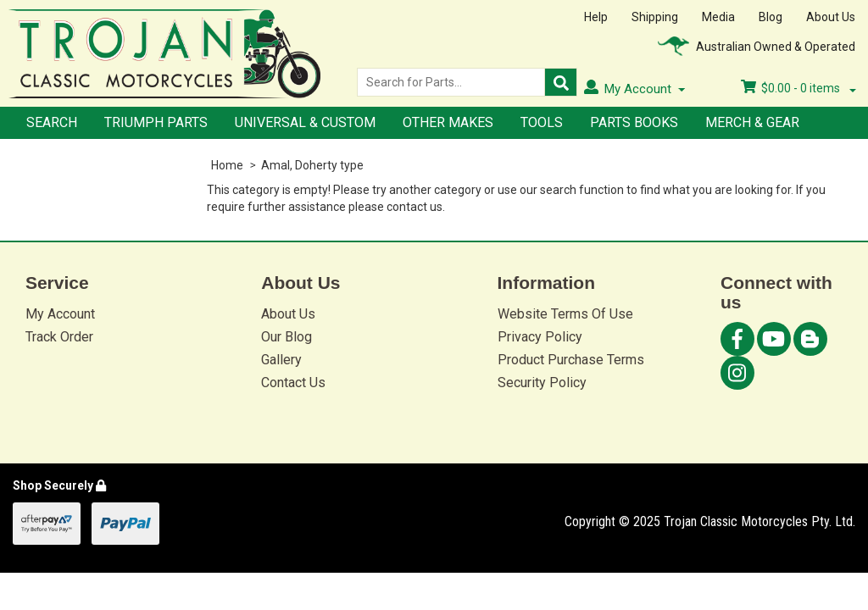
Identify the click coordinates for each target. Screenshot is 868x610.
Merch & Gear (752, 122)
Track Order (59, 337)
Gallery (281, 360)
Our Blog (287, 337)
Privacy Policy (540, 337)
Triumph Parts (156, 122)
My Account (60, 314)
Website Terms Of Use (565, 314)
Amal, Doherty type (312, 165)
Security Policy (542, 383)
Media (718, 17)
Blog (771, 17)
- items (798, 88)
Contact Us (293, 383)
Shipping (655, 17)
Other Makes (448, 122)
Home (227, 165)
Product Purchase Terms (571, 360)
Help (596, 17)
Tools (542, 122)
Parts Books (634, 122)
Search (52, 122)
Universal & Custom (305, 122)
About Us (831, 17)
